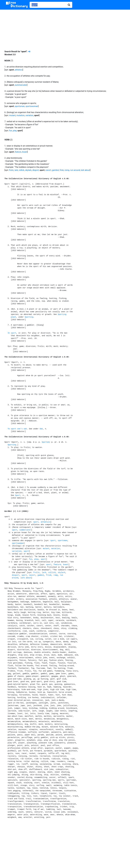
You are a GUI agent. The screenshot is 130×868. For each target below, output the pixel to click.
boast (25, 152)
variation (29, 115)
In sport (12, 333)
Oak (41, 429)
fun (11, 131)
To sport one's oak (17, 429)
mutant (12, 115)
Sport (18, 495)
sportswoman (32, 106)
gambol (55, 170)
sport (36, 522)
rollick (22, 170)
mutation (21, 115)
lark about (85, 170)
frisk (62, 170)
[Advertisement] (65, 28)
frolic (11, 170)
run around (75, 170)
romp (67, 170)
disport (36, 170)
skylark (28, 170)
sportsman (20, 106)
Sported (46, 442)
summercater (21, 85)
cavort (48, 170)
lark (16, 170)
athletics (19, 70)
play (15, 131)
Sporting (29, 317)
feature (18, 152)
